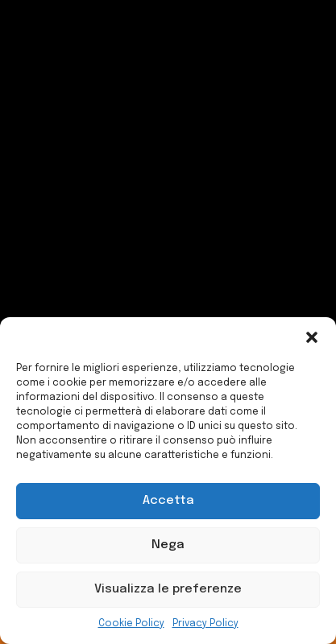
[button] (312, 337)
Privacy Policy (205, 624)
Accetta (168, 501)
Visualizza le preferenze (168, 589)
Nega (168, 545)
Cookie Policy (131, 624)
